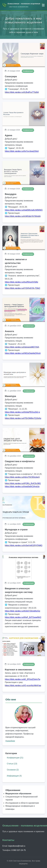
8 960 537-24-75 (19, 850)
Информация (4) (14, 776)
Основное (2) (13, 770)
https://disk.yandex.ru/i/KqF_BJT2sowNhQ (23, 617)
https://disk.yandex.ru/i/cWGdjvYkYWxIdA (23, 216)
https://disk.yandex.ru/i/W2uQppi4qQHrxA (23, 353)
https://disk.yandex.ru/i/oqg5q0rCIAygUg (22, 486)
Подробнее (10, 741)
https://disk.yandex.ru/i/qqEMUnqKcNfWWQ (24, 210)
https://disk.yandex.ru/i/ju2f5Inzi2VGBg (21, 282)
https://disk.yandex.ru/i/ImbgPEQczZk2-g (22, 412)
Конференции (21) (15, 758)
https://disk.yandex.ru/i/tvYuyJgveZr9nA (22, 151)
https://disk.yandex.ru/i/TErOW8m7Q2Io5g (23, 418)
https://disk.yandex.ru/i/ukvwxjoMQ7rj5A (22, 347)
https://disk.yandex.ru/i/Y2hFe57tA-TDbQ (22, 288)
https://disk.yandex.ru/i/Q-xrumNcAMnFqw (23, 685)
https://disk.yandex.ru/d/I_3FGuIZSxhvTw (23, 679)
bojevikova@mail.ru (17, 846)
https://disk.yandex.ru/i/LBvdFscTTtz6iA (22, 92)
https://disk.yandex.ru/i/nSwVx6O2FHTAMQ (24, 545)
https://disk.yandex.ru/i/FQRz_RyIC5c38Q (23, 483)
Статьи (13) (12, 764)
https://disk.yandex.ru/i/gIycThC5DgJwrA (22, 477)
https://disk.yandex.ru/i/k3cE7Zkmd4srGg (22, 611)
